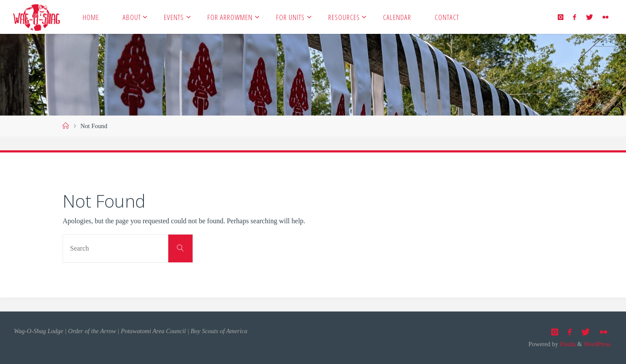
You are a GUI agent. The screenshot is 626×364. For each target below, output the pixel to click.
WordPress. (598, 344)
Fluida (567, 344)
